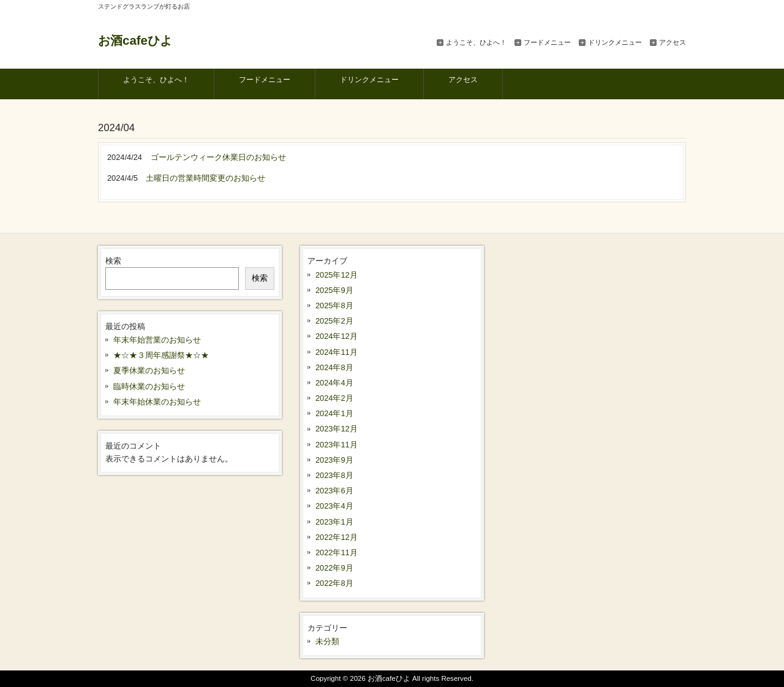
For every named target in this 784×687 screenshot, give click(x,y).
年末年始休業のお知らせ (157, 402)
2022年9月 (334, 568)
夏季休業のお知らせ (149, 370)
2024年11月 (337, 352)
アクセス (673, 42)
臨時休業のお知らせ (149, 386)
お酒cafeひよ (135, 40)
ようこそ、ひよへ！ (476, 42)
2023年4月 (334, 506)
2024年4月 (334, 383)
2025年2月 (334, 321)
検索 (113, 261)
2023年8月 (334, 475)
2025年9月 (334, 290)
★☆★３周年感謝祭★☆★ (161, 355)
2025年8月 (334, 306)
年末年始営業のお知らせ (157, 340)
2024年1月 (334, 413)
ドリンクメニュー (615, 42)
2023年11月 (337, 445)
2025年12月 (337, 275)
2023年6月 (334, 491)
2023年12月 (337, 429)
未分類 (327, 641)
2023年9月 (334, 460)
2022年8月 (334, 583)
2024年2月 (334, 398)
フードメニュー (547, 42)
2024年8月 (334, 367)
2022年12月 (337, 537)
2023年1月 (334, 522)
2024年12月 (337, 336)
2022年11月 (337, 552)
